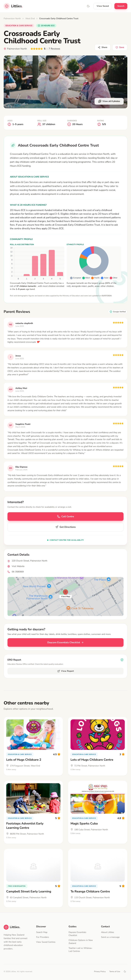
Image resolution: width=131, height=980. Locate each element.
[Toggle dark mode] (125, 971)
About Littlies (108, 932)
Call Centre (66, 517)
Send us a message (110, 937)
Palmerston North (12, 19)
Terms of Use (115, 971)
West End (30, 19)
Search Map (42, 932)
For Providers (43, 937)
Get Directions (65, 527)
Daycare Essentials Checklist (65, 642)
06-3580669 (18, 572)
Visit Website (18, 566)
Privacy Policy (100, 971)
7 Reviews (54, 49)
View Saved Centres (46, 942)
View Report (66, 671)
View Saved (103, 6)
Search (121, 6)
